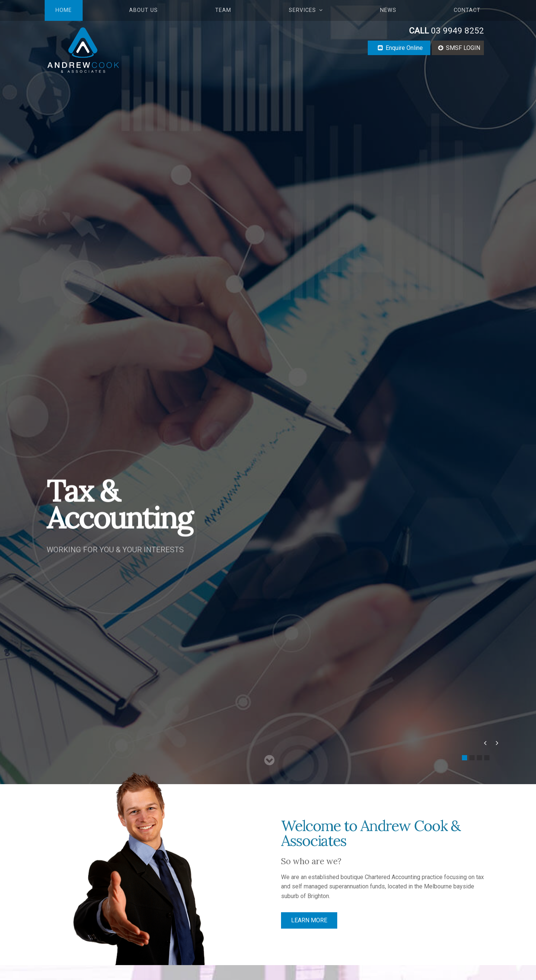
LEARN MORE (309, 920)
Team (223, 10)
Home (64, 10)
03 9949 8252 (446, 31)
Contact (467, 10)
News (388, 10)
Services (302, 10)
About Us (143, 10)
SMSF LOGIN (463, 48)
